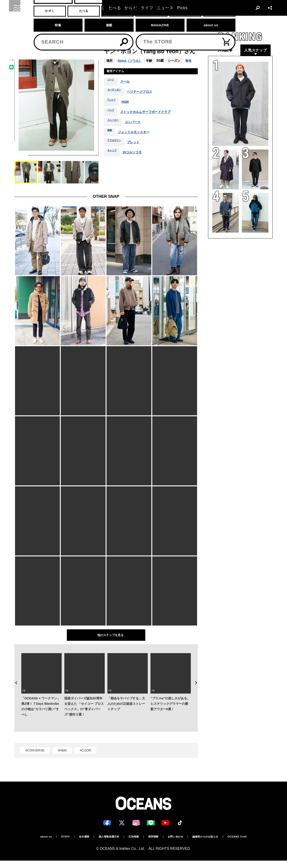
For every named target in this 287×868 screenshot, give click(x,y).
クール (128, 90)
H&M (129, 110)
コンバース (138, 130)
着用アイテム (118, 78)
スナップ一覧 (52, 24)
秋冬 (109, 67)
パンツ (112, 120)
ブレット (139, 150)
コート (112, 90)
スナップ (33, 24)
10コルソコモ (137, 160)
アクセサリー (117, 150)
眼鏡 (111, 140)
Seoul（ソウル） (131, 61)
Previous (14, 675)
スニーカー (115, 130)
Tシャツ (113, 110)
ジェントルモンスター (138, 140)
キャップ (114, 160)
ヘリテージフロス (147, 100)
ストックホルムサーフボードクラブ (152, 120)
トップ (18, 24)
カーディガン (117, 100)
